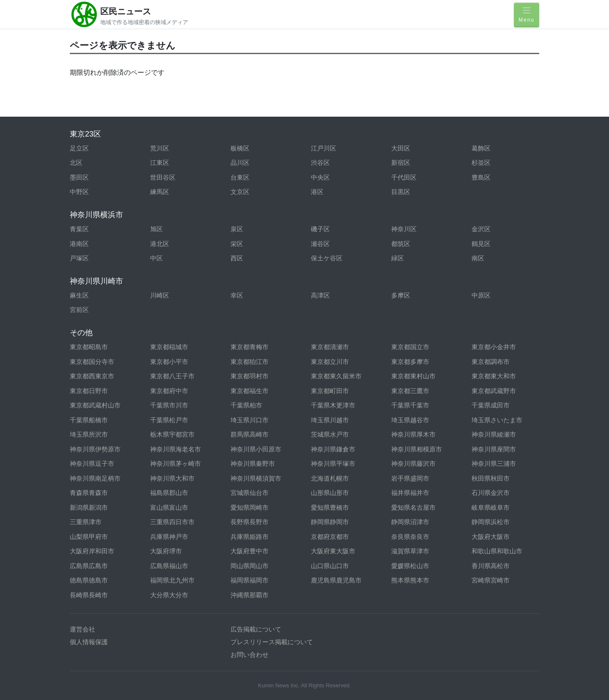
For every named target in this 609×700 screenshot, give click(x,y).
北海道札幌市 (330, 478)
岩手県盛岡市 (410, 478)
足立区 (79, 148)
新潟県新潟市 (89, 507)
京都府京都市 (330, 537)
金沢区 (481, 229)
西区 (237, 258)
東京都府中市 (169, 391)
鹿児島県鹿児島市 (336, 580)
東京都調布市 (491, 362)
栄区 (237, 244)
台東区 (240, 177)
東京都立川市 (330, 362)
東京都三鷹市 (410, 391)
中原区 (481, 295)
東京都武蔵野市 (494, 391)
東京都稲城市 (169, 347)
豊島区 (481, 177)
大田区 (401, 148)
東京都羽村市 (250, 376)
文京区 (240, 192)
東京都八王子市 (172, 376)
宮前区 (79, 310)
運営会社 (82, 629)
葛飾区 (481, 148)
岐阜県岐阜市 (491, 507)
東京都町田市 (330, 391)
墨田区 (79, 177)
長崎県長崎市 (89, 595)
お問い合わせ (250, 655)
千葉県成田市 (491, 405)
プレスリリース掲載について (272, 642)
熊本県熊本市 (410, 580)
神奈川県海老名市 (176, 449)
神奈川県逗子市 (92, 463)
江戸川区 (324, 148)
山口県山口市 (330, 566)
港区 (317, 192)
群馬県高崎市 (250, 434)
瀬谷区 (320, 244)
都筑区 (401, 244)
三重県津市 (86, 522)
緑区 (398, 258)
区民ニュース (126, 11)
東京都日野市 (89, 391)
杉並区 (481, 163)
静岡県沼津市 (410, 522)
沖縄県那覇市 (250, 595)
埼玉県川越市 (330, 420)
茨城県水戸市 (330, 434)
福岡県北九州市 (172, 580)
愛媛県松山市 (410, 566)
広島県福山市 (169, 566)
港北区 (160, 244)
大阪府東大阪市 (333, 551)
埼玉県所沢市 (89, 434)
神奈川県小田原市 (256, 449)
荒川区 (160, 148)
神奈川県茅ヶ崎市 (176, 463)
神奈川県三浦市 (494, 463)
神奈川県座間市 (494, 449)
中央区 (320, 177)
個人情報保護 (89, 642)
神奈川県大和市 (172, 478)
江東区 (160, 163)
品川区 (240, 163)
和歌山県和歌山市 (497, 551)
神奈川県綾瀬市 (494, 434)
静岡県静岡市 (330, 522)
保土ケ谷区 (327, 258)
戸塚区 (79, 258)
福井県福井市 (410, 493)
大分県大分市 (169, 595)
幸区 (237, 295)
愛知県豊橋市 (330, 507)
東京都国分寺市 (92, 362)
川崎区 (160, 295)
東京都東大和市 (494, 376)
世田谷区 (163, 177)
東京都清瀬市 (330, 347)
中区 (156, 258)
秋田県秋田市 (491, 478)
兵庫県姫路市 (250, 537)
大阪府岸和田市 (92, 551)
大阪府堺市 (166, 551)
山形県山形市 (330, 493)
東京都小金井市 (494, 347)
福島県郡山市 (169, 493)
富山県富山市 (169, 507)
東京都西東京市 (92, 376)
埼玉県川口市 (250, 420)
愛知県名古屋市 (413, 507)
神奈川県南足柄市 (95, 478)
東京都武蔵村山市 (95, 405)
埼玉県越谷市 (410, 420)
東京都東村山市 (413, 376)
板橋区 (240, 148)
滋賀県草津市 (410, 551)
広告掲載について (256, 629)
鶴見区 (481, 244)
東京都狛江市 (250, 362)
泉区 (237, 229)
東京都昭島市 (89, 347)
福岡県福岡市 (250, 580)
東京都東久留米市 (336, 376)
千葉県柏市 (246, 405)
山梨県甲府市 (89, 537)
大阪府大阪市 (491, 537)
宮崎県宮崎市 (491, 580)
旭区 (156, 229)
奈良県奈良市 (410, 537)
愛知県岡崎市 (250, 507)
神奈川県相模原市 (417, 449)
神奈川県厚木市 (413, 434)
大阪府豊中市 (250, 551)
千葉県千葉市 (410, 405)
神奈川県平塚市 (333, 463)
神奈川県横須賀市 (256, 478)
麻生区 (79, 295)
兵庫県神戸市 (169, 537)
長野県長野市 (250, 522)
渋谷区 (320, 163)
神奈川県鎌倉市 (333, 449)
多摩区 (401, 295)
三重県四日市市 (172, 522)
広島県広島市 (89, 566)
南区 (478, 258)
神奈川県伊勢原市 (95, 449)
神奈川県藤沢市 (413, 463)
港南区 (79, 244)
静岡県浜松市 (491, 522)
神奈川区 (404, 229)
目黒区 (401, 192)
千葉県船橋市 (89, 420)
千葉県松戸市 (169, 420)
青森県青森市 (89, 493)
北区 (76, 163)
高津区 (320, 295)
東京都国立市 (410, 347)
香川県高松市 (491, 566)
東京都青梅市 (250, 347)
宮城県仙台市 (250, 493)
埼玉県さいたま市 (497, 420)
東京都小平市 (169, 362)
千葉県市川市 (169, 405)
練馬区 (160, 192)
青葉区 (79, 229)
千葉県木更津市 (333, 405)
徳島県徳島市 (89, 580)
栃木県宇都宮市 (172, 434)
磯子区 (320, 229)
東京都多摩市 (410, 362)
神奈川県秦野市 (253, 463)
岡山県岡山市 (250, 566)
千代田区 (404, 177)
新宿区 (401, 163)
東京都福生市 (250, 391)
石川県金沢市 (491, 493)
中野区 (79, 192)
